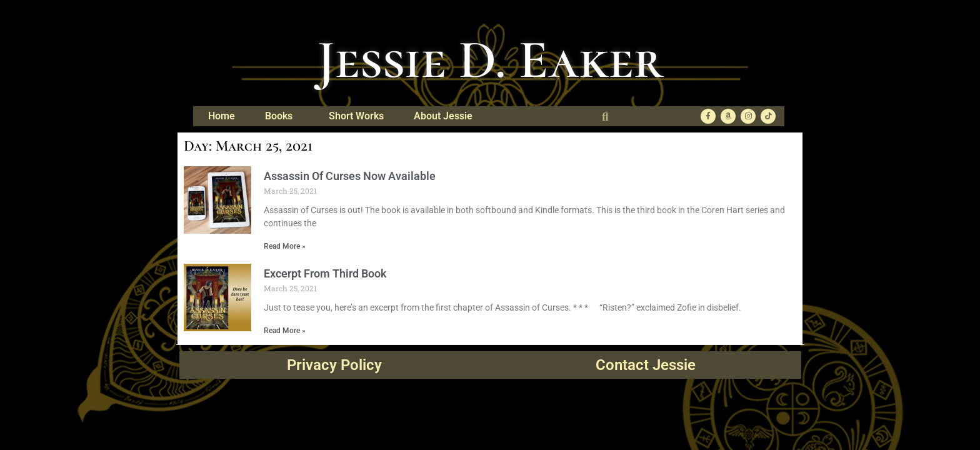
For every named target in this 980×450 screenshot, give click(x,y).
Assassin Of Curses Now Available (350, 176)
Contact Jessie (646, 365)
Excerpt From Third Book (325, 273)
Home (222, 116)
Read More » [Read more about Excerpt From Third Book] (285, 331)
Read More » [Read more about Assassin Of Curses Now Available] (285, 246)
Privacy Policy (334, 365)
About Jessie (446, 116)
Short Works (356, 116)
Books (282, 116)
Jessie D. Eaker (490, 60)
